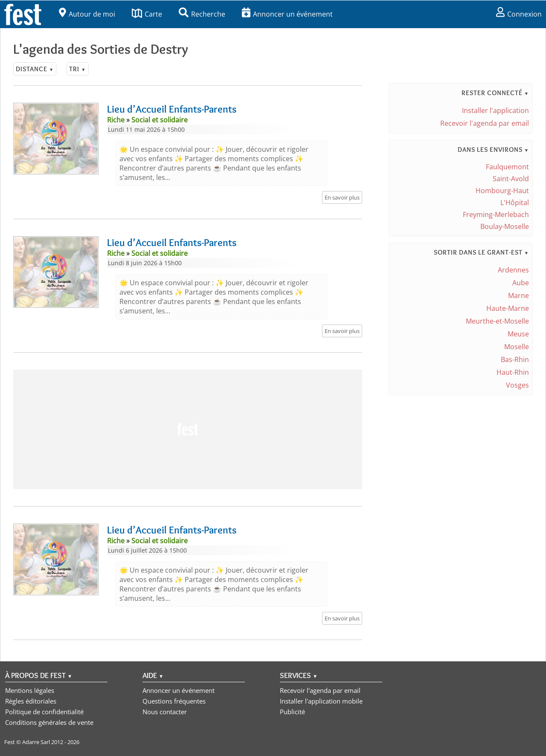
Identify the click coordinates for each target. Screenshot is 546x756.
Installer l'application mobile (321, 701)
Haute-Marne (508, 308)
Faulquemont (507, 167)
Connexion (519, 14)
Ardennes (513, 270)
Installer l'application (495, 110)
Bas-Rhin (515, 359)
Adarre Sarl (36, 742)
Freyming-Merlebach (496, 214)
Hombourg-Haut (502, 191)
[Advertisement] (188, 429)
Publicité (292, 712)
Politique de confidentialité (44, 712)
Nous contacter (165, 712)
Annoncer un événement (287, 14)
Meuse (518, 334)
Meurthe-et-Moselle (497, 321)
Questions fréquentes (174, 701)
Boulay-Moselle (505, 226)
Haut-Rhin (513, 372)
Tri (77, 69)
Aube (521, 283)
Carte (147, 14)
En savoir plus (342, 197)
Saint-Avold (511, 179)
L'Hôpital (515, 203)
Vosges (517, 385)
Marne (518, 295)
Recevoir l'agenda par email (485, 123)
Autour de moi (87, 14)
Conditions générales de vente (49, 722)
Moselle (517, 347)
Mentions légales (30, 690)
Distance (35, 69)
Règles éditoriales (31, 701)
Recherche (202, 14)
